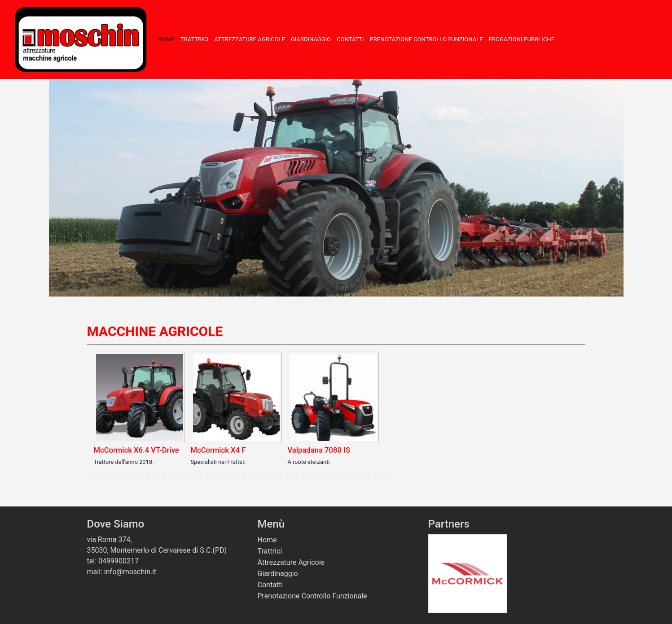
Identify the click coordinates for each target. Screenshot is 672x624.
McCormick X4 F (218, 450)
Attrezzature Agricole (250, 39)
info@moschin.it (130, 572)
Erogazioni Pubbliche (522, 39)
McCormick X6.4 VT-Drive (136, 450)
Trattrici (195, 39)
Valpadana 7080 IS (319, 450)
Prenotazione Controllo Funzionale (426, 39)
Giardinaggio (311, 39)
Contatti (350, 39)
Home (166, 39)
